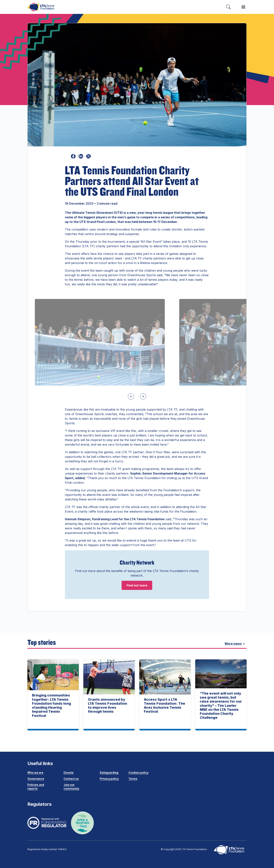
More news (235, 644)
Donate (69, 773)
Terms (133, 779)
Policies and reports (36, 787)
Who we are (35, 773)
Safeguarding (109, 773)
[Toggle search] (228, 7)
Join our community (71, 787)
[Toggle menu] (243, 7)
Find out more (137, 585)
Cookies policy (138, 773)
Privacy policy (109, 779)
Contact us (71, 779)
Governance (36, 779)
